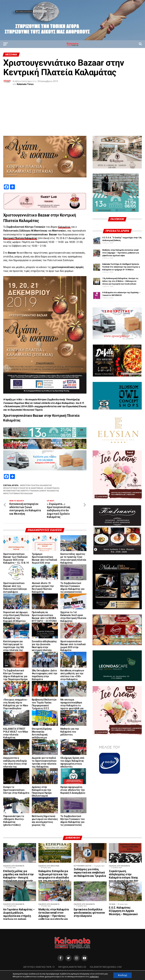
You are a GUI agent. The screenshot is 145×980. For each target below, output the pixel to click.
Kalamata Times (25, 84)
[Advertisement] (72, 113)
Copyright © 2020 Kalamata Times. (74, 971)
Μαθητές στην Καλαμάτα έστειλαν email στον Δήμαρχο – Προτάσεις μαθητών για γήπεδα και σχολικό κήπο (121, 253)
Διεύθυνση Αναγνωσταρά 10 (39, 967)
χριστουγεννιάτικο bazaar (19, 494)
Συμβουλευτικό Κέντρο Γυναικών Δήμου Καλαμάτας (32, 491)
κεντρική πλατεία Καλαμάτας (37, 485)
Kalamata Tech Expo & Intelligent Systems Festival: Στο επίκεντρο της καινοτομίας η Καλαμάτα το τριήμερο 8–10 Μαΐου (121, 267)
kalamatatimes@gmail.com (106, 967)
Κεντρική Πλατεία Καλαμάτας (20, 238)
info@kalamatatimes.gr (72, 967)
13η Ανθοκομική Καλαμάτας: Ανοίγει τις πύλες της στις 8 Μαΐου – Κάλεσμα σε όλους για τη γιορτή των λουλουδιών (120, 281)
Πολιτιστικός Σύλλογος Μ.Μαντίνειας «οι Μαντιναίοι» (32, 488)
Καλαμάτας (64, 227)
